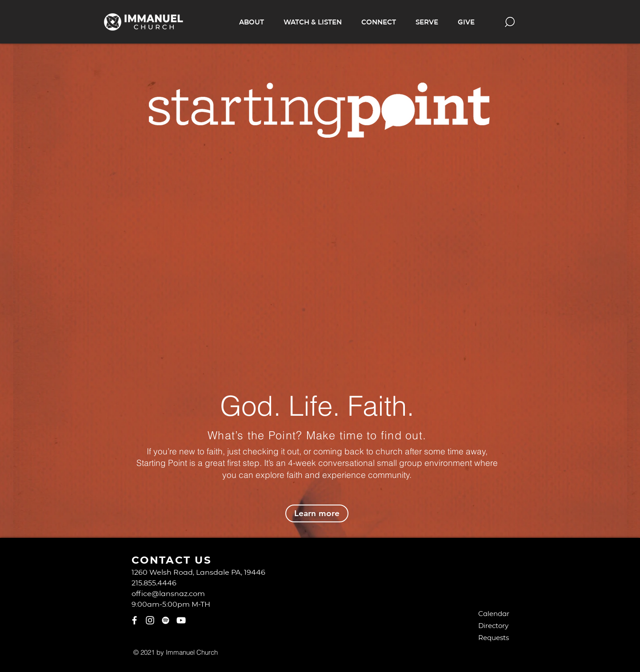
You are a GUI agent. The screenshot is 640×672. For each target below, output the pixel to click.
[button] (252, 22)
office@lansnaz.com (168, 593)
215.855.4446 (154, 583)
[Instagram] (150, 620)
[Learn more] (317, 513)
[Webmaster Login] (259, 652)
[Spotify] (166, 620)
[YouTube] (181, 620)
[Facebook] (134, 620)
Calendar (494, 613)
